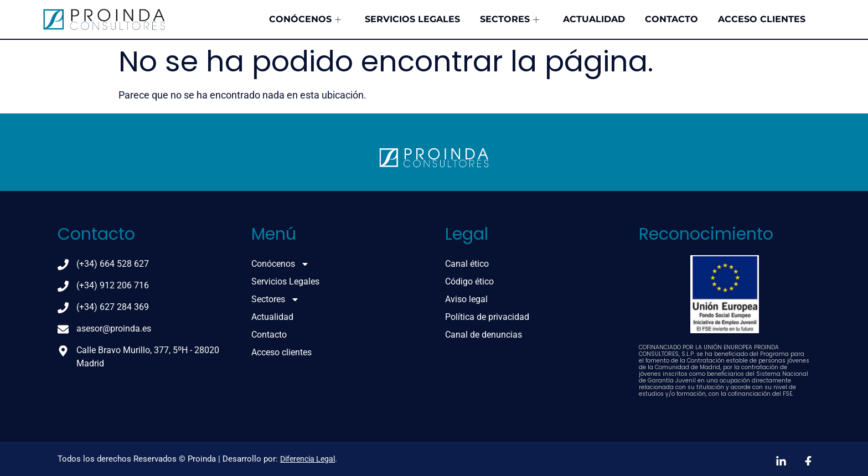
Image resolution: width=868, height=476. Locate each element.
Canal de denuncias (484, 335)
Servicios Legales (468, 19)
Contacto (691, 19)
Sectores (553, 19)
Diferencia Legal (308, 459)
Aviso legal (466, 299)
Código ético (469, 281)
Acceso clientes (770, 19)
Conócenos (373, 19)
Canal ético (467, 264)
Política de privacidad (487, 317)
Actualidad (626, 19)
